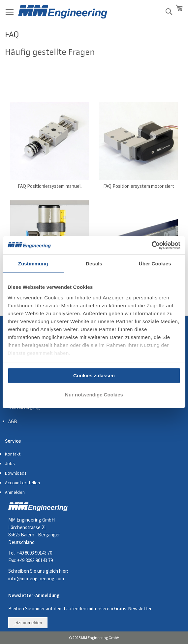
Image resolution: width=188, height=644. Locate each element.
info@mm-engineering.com (36, 578)
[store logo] (63, 12)
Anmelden (15, 492)
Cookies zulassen (94, 375)
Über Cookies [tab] (155, 264)
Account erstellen (22, 483)
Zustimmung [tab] (33, 264)
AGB (13, 421)
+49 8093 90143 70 (34, 553)
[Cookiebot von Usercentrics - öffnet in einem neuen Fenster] (152, 245)
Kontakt (13, 454)
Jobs (10, 463)
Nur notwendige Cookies (94, 394)
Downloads (16, 473)
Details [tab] (94, 264)
